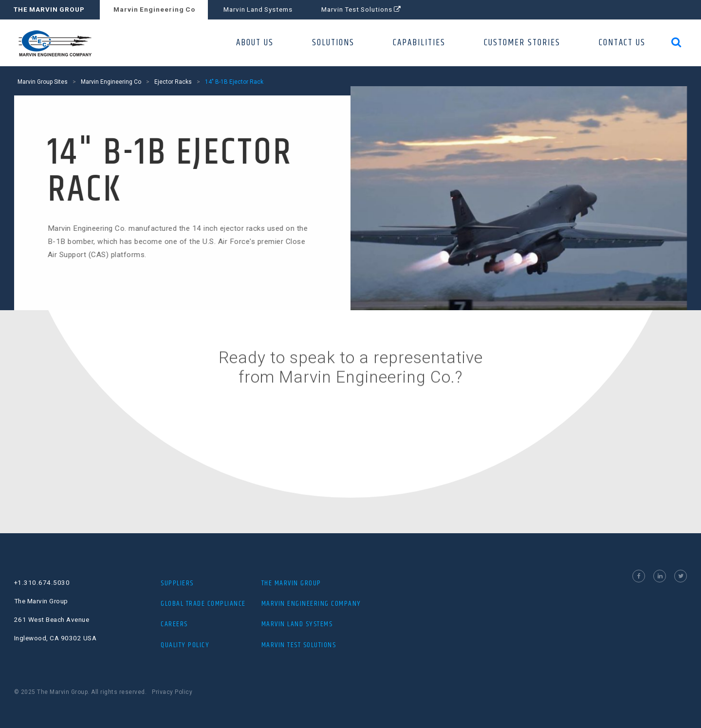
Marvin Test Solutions (361, 9)
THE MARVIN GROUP (49, 9)
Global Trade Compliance (203, 604)
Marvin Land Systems (258, 9)
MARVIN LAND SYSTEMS (297, 624)
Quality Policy (185, 645)
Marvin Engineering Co (154, 9)
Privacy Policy (172, 692)
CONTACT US (622, 43)
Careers (174, 624)
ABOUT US (255, 43)
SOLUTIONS (333, 43)
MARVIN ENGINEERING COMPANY (311, 604)
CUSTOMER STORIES (522, 43)
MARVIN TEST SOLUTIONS (299, 645)
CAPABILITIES (419, 43)
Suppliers (177, 583)
